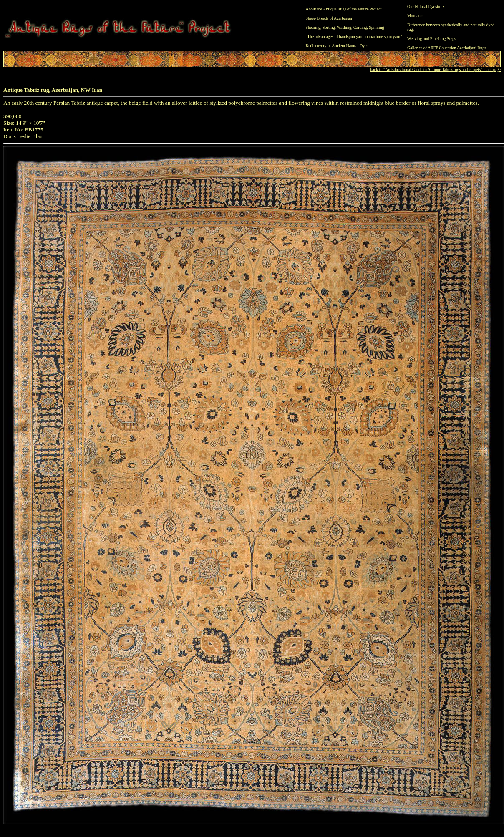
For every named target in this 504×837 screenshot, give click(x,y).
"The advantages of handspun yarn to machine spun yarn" (354, 37)
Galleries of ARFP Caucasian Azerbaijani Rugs (447, 48)
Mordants (415, 16)
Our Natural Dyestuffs (426, 6)
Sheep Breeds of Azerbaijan (329, 18)
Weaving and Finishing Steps (432, 39)
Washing (344, 27)
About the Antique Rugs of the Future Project (344, 9)
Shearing (313, 27)
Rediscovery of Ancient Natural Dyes (337, 46)
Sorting (329, 27)
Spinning (376, 27)
